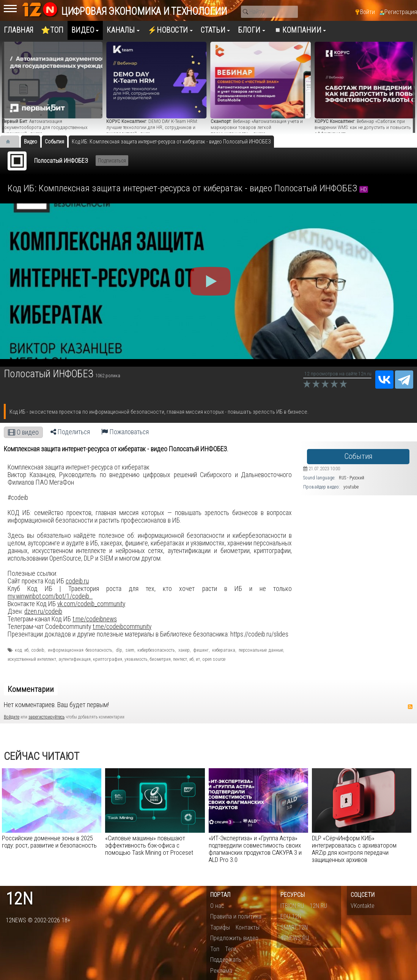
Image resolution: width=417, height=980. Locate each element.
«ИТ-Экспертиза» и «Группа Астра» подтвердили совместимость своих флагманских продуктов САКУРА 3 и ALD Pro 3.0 (255, 849)
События (358, 456)
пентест (180, 659)
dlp (119, 650)
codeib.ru (77, 581)
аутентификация (75, 659)
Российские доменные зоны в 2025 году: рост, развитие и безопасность (49, 842)
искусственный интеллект (32, 659)
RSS (410, 707)
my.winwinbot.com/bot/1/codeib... (50, 596)
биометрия (160, 659)
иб (191, 659)
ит (198, 659)
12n (19, 899)
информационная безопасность (80, 650)
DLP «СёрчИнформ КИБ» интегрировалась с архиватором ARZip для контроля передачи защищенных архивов (354, 849)
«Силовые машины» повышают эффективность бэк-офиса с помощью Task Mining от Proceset (149, 845)
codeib (38, 650)
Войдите (12, 717)
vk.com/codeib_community (91, 604)
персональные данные (261, 650)
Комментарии (31, 689)
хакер (184, 650)
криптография (108, 659)
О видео (23, 432)
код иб (22, 650)
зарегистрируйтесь (46, 717)
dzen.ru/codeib (43, 611)
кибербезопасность (156, 650)
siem (130, 650)
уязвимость (136, 659)
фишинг (201, 650)
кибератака (224, 650)
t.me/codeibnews (95, 619)
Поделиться (70, 432)
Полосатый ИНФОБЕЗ (61, 161)
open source (214, 659)
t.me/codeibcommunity (122, 627)
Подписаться (112, 161)
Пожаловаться (125, 432)
